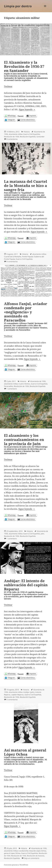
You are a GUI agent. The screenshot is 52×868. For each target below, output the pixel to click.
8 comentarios (12, 139)
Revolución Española (28, 137)
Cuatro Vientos (24, 384)
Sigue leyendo (27, 109)
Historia (27, 132)
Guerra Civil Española (32, 134)
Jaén (42, 534)
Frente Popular (28, 257)
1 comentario (12, 389)
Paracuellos (9, 386)
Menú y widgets (45, 9)
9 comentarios (12, 262)
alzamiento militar (16, 134)
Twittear (8, 86)
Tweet (20, 116)
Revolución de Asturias (36, 856)
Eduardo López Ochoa (38, 851)
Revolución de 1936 (12, 137)
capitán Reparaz (17, 695)
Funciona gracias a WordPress (16, 865)
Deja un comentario (32, 858)
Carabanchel (24, 851)
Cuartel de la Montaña (13, 257)
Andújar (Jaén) (29, 692)
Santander (40, 137)
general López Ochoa (12, 853)
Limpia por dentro (18, 6)
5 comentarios (12, 700)
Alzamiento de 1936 (38, 381)
